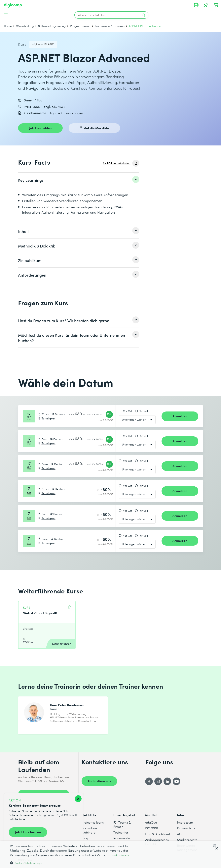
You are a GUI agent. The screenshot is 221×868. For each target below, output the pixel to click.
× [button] (217, 849)
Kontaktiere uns (99, 781)
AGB (180, 834)
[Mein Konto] (196, 5)
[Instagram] (158, 781)
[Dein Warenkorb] (216, 5)
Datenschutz (186, 828)
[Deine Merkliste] (206, 5)
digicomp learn (93, 822)
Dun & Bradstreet (158, 834)
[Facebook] (149, 781)
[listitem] (79, 180)
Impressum (185, 822)
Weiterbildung (25, 26)
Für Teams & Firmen (122, 824)
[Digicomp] (13, 5)
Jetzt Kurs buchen (28, 832)
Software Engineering (52, 26)
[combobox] (216, 846)
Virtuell (144, 411)
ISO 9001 (152, 828)
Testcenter (121, 832)
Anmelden (180, 416)
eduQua (151, 822)
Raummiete (122, 838)
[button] (75, 863)
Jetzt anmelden (40, 128)
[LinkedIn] (167, 781)
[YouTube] (176, 781)
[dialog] (110, 855)
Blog (85, 838)
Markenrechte (187, 840)
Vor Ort (128, 411)
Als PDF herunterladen (117, 163)
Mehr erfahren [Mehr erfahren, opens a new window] (121, 855)
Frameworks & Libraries (110, 26)
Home (8, 26)
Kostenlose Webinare (89, 830)
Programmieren (80, 26)
